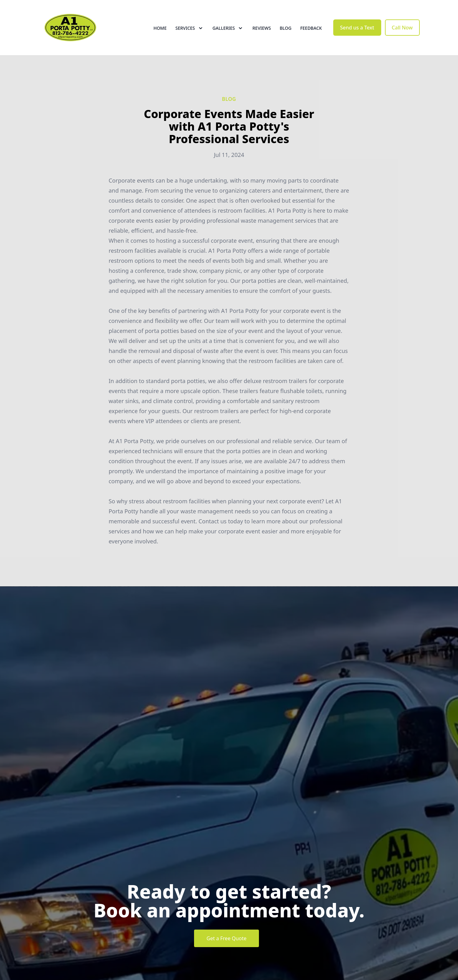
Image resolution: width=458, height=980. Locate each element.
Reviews (262, 28)
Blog (286, 28)
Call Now (402, 28)
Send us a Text (357, 28)
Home (160, 28)
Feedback (311, 28)
